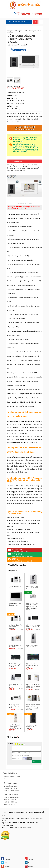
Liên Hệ (6, 779)
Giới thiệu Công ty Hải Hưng (12, 777)
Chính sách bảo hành (10, 800)
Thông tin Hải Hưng (10, 773)
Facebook (6, 859)
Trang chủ (10, 31)
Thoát (30, 758)
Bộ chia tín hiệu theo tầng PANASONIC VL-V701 (33, 666)
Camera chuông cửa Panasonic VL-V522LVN (32, 727)
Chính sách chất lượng (10, 802)
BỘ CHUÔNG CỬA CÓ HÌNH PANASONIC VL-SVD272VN (33, 627)
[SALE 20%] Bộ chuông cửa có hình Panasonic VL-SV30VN (33, 686)
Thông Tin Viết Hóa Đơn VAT (12, 798)
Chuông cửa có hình (21, 31)
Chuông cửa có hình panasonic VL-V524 (32, 587)
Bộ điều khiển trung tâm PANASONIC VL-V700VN (16, 665)
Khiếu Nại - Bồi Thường (11, 788)
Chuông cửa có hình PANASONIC (15, 646)
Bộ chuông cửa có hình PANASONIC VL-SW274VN (16, 706)
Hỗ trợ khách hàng (10, 783)
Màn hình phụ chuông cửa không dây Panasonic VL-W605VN (16, 727)
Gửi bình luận (36, 762)
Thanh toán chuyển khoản (11, 791)
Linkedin (29, 863)
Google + (5, 866)
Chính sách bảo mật (10, 804)
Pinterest (29, 866)
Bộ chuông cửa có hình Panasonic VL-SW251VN (16, 627)
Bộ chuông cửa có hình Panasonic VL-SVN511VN (16, 686)
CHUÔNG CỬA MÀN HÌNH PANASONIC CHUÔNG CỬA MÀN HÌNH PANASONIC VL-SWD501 (33, 607)
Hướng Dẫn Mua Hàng (10, 786)
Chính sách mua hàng (11, 795)
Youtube (29, 859)
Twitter (5, 863)
